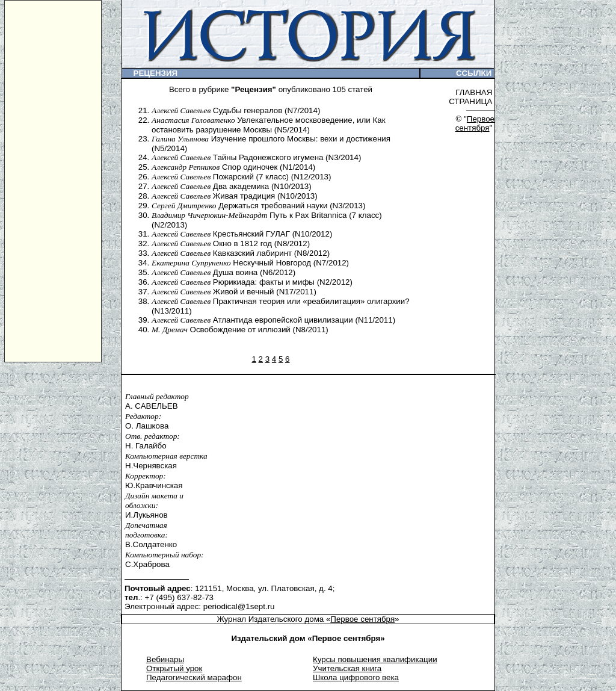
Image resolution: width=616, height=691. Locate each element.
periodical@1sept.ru (239, 606)
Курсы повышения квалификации (375, 659)
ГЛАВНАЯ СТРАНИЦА (472, 97)
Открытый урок (174, 668)
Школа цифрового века (356, 677)
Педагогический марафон (194, 677)
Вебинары (165, 659)
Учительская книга (347, 668)
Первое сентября (475, 123)
